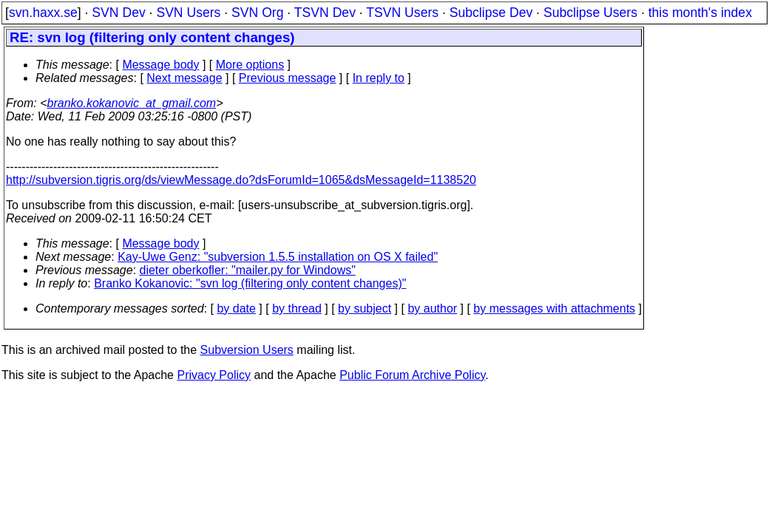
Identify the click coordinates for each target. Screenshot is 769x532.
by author (432, 308)
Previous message (288, 78)
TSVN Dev (325, 13)
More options (250, 65)
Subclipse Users (590, 13)
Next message (184, 78)
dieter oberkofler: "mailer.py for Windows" (248, 270)
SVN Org (257, 13)
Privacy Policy (214, 375)
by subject (365, 308)
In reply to (379, 78)
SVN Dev (118, 13)
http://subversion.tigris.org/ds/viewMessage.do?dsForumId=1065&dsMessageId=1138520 (241, 180)
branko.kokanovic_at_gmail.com (132, 103)
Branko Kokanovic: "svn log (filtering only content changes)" (250, 283)
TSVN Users (402, 13)
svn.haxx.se (43, 13)
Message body (160, 65)
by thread (297, 308)
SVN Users (188, 13)
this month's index (700, 13)
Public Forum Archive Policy (412, 375)
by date (236, 308)
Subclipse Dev (491, 13)
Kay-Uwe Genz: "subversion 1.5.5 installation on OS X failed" (278, 257)
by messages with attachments (554, 308)
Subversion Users (247, 350)
